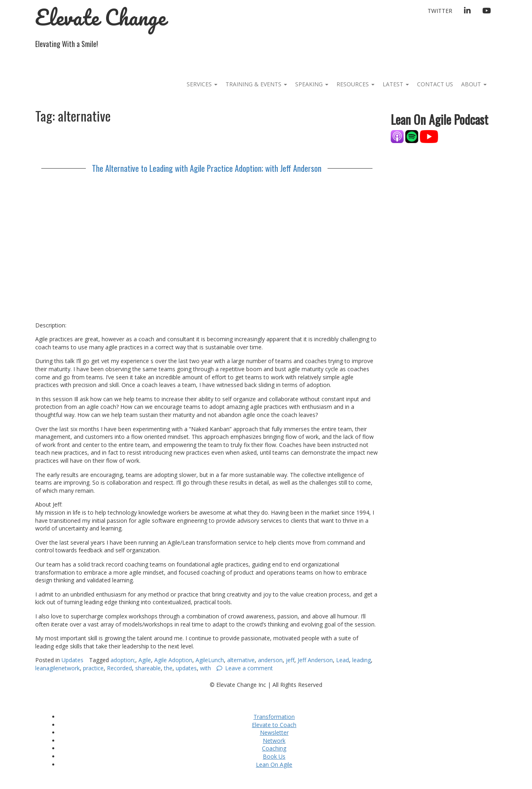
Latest (396, 84)
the (168, 668)
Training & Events (256, 84)
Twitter (440, 11)
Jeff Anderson (315, 660)
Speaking (312, 84)
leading (362, 660)
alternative (241, 660)
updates (186, 668)
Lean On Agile (274, 764)
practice (93, 668)
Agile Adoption (173, 660)
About (474, 84)
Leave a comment (249, 668)
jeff (290, 660)
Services (202, 84)
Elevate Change (101, 17)
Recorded (119, 668)
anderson (270, 660)
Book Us (274, 756)
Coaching (274, 748)
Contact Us (435, 84)
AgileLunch (210, 660)
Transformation (274, 717)
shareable (148, 668)
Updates (72, 660)
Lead (343, 660)
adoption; (123, 660)
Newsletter (274, 732)
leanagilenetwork (57, 668)
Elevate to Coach (274, 725)
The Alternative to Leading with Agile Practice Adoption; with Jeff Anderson (207, 168)
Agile (145, 660)
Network (274, 741)
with (205, 668)
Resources (355, 84)
